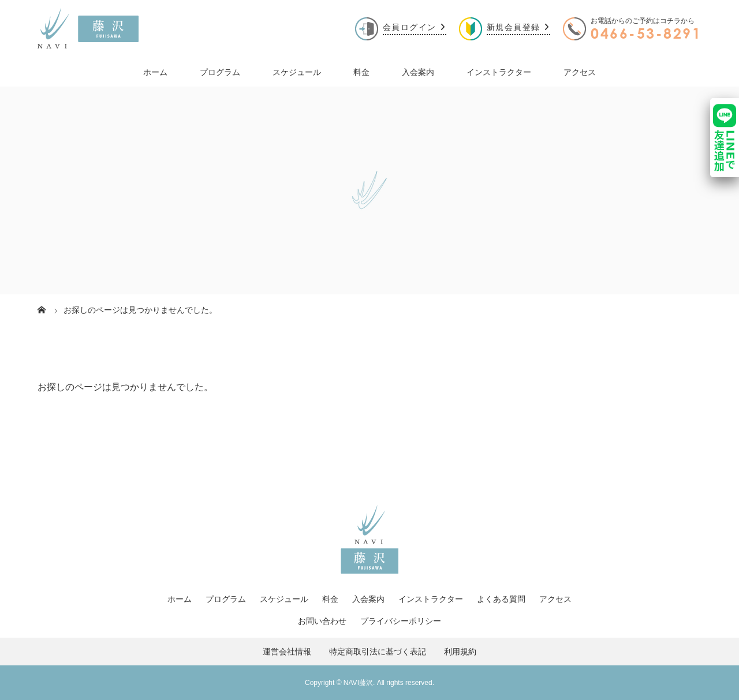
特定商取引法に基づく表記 (378, 652)
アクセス (580, 72)
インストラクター (499, 72)
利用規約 (464, 652)
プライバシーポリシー (401, 621)
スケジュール (297, 72)
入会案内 (418, 72)
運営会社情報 (291, 652)
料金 (361, 72)
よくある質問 (501, 599)
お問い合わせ (322, 621)
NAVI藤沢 (358, 683)
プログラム (220, 72)
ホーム (155, 72)
